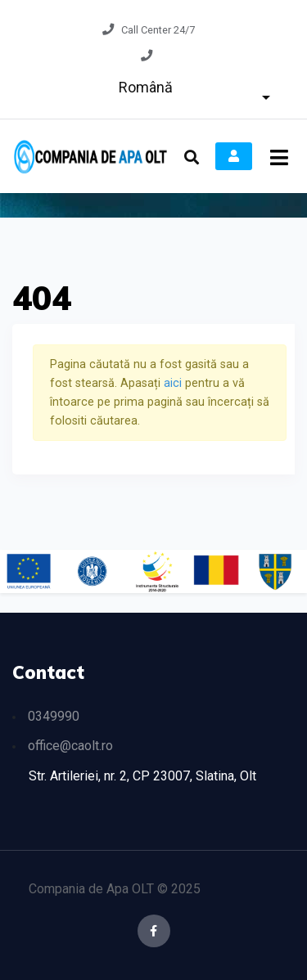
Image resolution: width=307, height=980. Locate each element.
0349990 (54, 716)
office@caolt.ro (70, 746)
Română (146, 87)
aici (174, 383)
